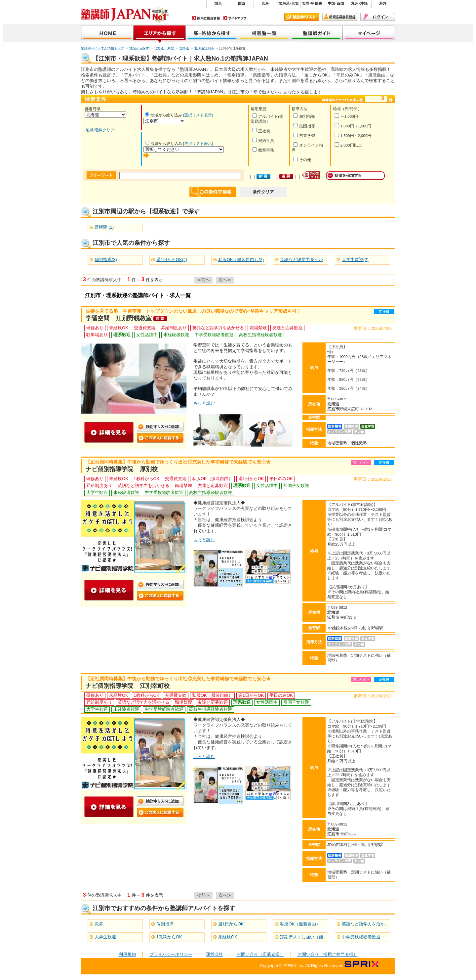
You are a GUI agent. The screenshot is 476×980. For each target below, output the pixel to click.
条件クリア (263, 192)
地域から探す (160, 34)
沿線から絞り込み (164, 144)
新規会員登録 (340, 17)
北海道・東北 (164, 48)
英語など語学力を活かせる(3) (308, 260)
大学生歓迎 (105, 937)
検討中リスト (302, 17)
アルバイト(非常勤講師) (267, 118)
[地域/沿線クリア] (100, 130)
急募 (99, 924)
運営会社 (215, 954)
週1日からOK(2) (172, 260)
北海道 (184, 48)
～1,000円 (346, 116)
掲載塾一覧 (264, 34)
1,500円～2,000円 (353, 135)
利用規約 (127, 954)
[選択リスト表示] (198, 115)
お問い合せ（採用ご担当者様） (328, 954)
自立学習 (304, 135)
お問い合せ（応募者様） (260, 954)
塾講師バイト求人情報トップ (102, 48)
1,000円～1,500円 (353, 126)
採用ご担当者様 (206, 18)
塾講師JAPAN (107, 34)
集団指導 (304, 126)
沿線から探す (212, 34)
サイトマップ (235, 18)
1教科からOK (169, 937)
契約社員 (263, 140)
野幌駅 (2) (104, 227)
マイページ (369, 34)
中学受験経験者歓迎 (361, 937)
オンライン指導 (307, 147)
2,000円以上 (348, 145)
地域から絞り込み (164, 115)
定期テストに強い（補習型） (308, 937)
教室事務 (263, 150)
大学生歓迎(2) (355, 260)
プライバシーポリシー (171, 954)
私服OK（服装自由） (300, 924)
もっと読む (204, 403)
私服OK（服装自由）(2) (241, 260)
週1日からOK (231, 924)
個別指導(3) (106, 260)
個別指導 (304, 116)
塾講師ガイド (317, 34)
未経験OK (228, 937)
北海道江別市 (204, 48)
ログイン (378, 17)
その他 (302, 159)
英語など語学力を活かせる (368, 924)
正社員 (261, 131)
